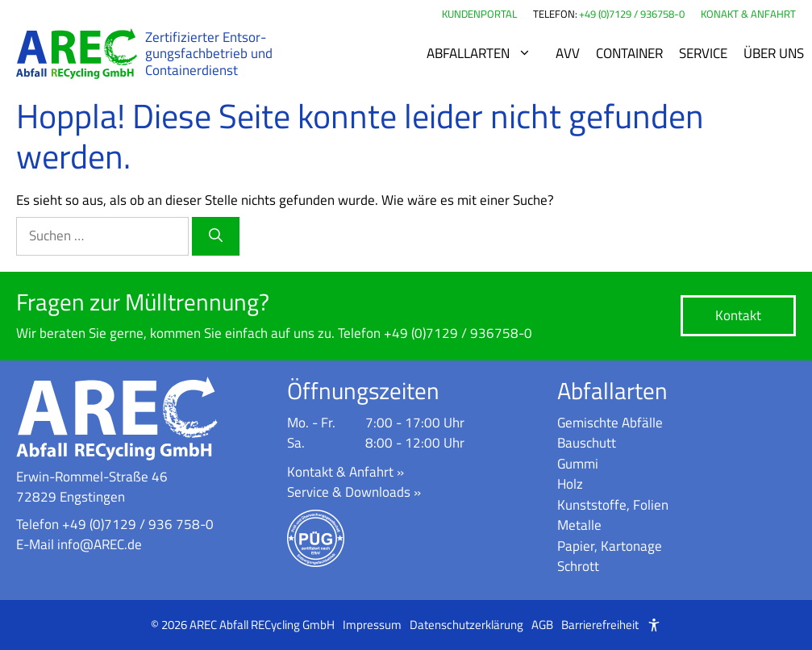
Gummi (578, 464)
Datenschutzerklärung (466, 625)
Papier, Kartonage (610, 546)
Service (703, 53)
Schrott (578, 566)
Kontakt (738, 315)
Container (629, 53)
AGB (542, 625)
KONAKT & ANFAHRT (748, 14)
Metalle (579, 525)
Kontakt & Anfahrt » (346, 472)
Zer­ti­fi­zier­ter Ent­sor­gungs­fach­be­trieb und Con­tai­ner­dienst (209, 54)
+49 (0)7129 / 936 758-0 (138, 524)
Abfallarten (487, 53)
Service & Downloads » (354, 492)
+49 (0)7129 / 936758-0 (632, 14)
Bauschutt (587, 443)
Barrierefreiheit (600, 625)
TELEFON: (555, 14)
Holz (570, 484)
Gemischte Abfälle (610, 423)
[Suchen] (216, 236)
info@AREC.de (100, 544)
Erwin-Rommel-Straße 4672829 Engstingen (92, 487)
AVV (568, 53)
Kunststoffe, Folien (613, 505)
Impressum (372, 625)
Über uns (774, 53)
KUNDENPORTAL (479, 14)
